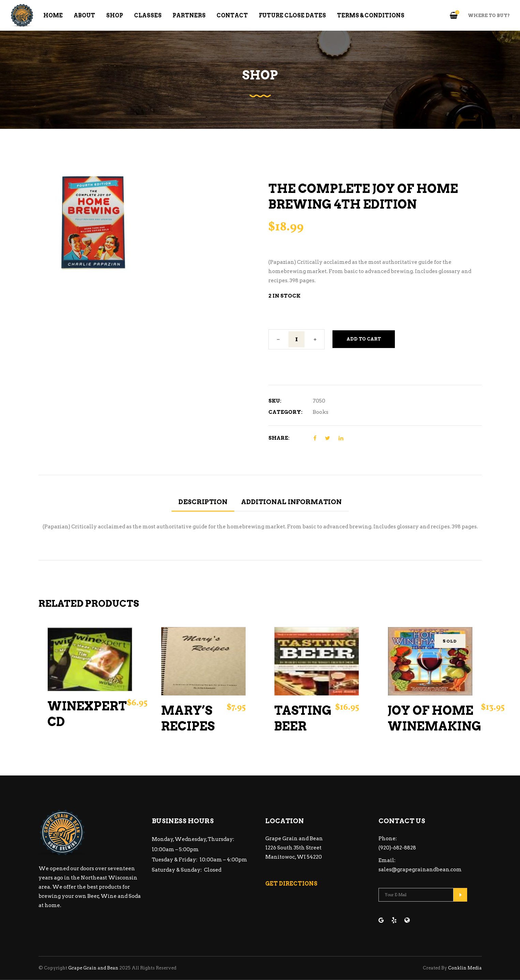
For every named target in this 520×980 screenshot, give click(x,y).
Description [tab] (203, 502)
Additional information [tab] (291, 502)
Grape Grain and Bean (93, 968)
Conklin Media (465, 968)
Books (321, 412)
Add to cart (364, 339)
